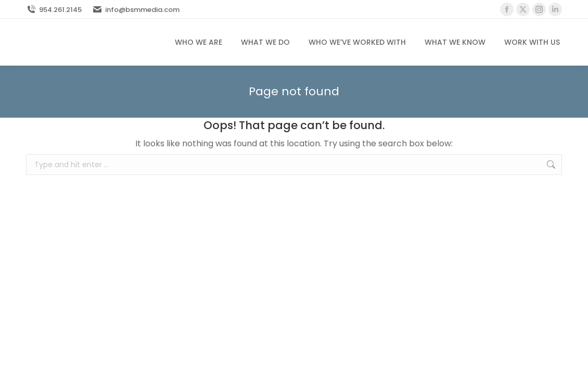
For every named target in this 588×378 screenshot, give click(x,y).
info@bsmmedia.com (136, 10)
